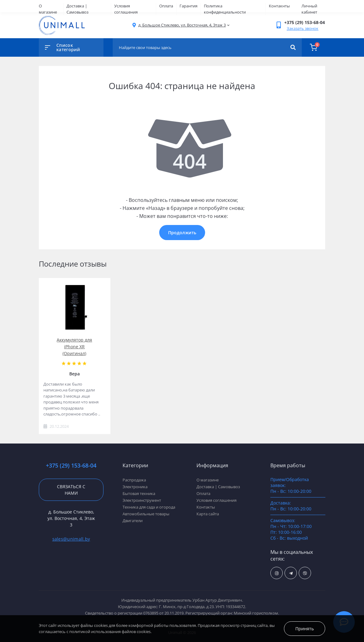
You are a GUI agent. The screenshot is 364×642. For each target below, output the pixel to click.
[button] (182, 25)
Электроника (135, 487)
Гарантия (188, 6)
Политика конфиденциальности (225, 9)
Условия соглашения (126, 9)
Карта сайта (208, 514)
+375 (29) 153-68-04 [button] (71, 466)
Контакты (206, 507)
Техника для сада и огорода (149, 507)
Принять (305, 629)
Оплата (166, 6)
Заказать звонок (303, 28)
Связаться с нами (71, 490)
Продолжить (182, 233)
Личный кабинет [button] (309, 9)
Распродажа (134, 480)
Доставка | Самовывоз (77, 9)
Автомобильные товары (146, 514)
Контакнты (279, 6)
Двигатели (133, 521)
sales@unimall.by (71, 539)
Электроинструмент (142, 500)
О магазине (48, 9)
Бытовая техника (139, 493)
